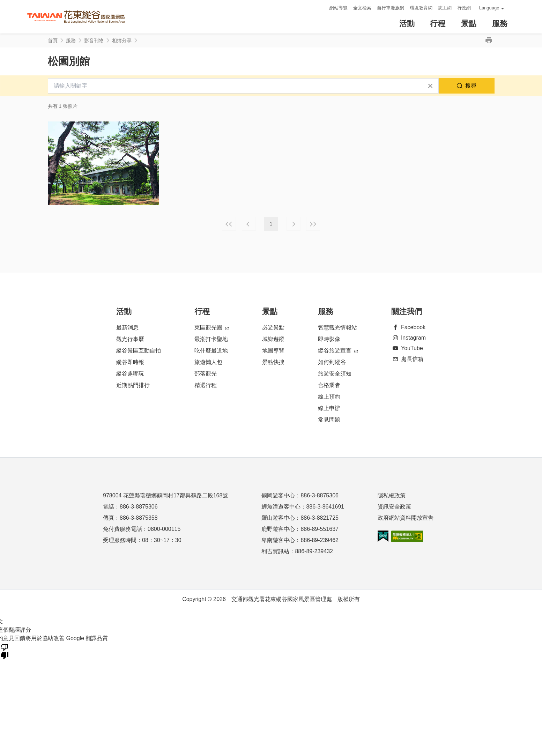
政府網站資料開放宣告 (406, 518)
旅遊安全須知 (335, 374)
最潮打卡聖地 (211, 339)
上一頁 (249, 224)
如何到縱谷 (332, 362)
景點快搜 (273, 362)
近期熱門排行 (133, 385)
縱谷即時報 (130, 362)
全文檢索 (362, 8)
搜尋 (471, 86)
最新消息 (127, 328)
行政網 (464, 8)
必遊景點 (273, 328)
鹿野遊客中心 (278, 529)
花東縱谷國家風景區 (76, 17)
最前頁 (229, 224)
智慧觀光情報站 (337, 328)
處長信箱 (407, 359)
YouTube (407, 348)
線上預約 (329, 397)
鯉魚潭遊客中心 (281, 507)
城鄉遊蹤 (273, 339)
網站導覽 (339, 8)
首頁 (53, 40)
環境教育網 (421, 8)
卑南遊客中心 (278, 540)
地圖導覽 (273, 351)
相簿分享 (122, 40)
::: (322, 8)
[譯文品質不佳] (5, 651)
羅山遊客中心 (278, 518)
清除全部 (430, 86)
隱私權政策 (392, 495)
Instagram (409, 338)
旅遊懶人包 (208, 362)
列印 (489, 40)
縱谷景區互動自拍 (139, 351)
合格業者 (329, 385)
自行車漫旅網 (391, 8)
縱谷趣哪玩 (130, 374)
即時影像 (329, 339)
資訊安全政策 (394, 507)
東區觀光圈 (211, 328)
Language (489, 8)
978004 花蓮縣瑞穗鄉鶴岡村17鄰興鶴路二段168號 (165, 495)
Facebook (408, 327)
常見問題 (329, 420)
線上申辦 (329, 408)
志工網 (445, 8)
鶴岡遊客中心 (278, 495)
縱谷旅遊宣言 (338, 351)
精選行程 (206, 385)
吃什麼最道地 (211, 351)
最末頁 (313, 224)
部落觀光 (206, 374)
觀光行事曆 (130, 339)
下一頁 (294, 224)
